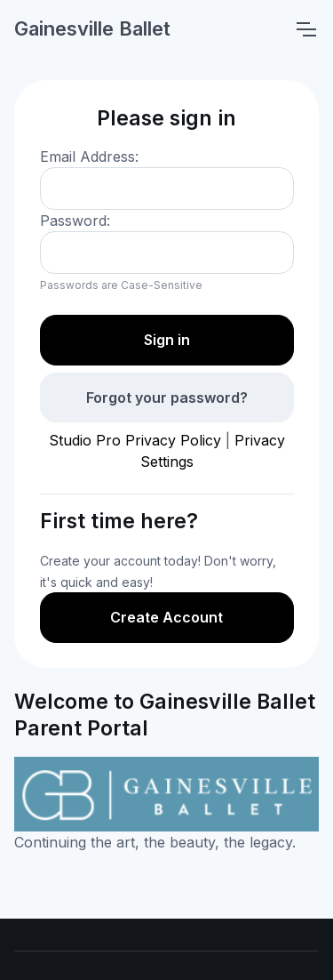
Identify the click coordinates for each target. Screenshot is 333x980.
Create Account (166, 617)
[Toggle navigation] (305, 29)
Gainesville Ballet (92, 28)
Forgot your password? (167, 398)
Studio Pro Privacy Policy (135, 440)
